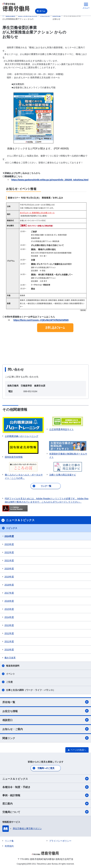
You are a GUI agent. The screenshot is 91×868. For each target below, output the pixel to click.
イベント (11, 674)
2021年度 (9, 560)
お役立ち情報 (45, 711)
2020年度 (9, 569)
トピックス (12, 528)
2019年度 (9, 577)
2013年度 (9, 625)
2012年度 (9, 633)
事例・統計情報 (45, 795)
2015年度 (9, 609)
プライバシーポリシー (60, 841)
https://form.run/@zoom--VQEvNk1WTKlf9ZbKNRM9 (41, 320)
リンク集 (9, 841)
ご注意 (9, 682)
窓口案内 (45, 804)
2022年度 (9, 552)
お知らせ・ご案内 (45, 729)
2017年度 (9, 593)
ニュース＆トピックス (45, 779)
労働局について (45, 812)
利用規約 (9, 846)
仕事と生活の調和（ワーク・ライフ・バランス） (31, 690)
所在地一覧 (45, 702)
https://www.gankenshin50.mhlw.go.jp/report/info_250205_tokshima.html (50, 180)
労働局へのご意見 (46, 768)
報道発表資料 (13, 666)
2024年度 (9, 536)
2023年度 (9, 544)
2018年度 (9, 585)
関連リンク (45, 738)
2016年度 (9, 601)
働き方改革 (10, 658)
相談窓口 (45, 720)
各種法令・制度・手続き (45, 787)
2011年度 (9, 641)
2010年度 (9, 650)
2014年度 (9, 617)
